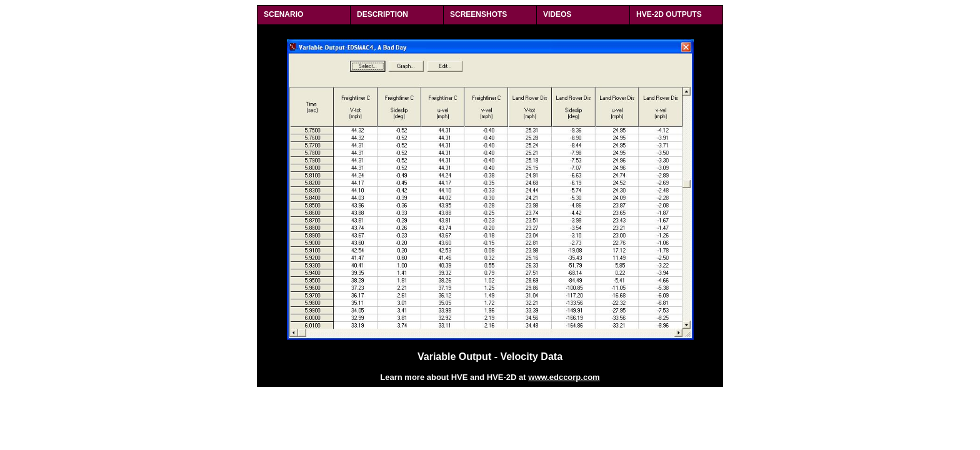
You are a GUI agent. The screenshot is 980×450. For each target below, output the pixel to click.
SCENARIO (283, 14)
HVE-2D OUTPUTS (669, 14)
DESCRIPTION (382, 14)
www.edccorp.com (564, 377)
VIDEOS (557, 14)
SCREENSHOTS (478, 14)
